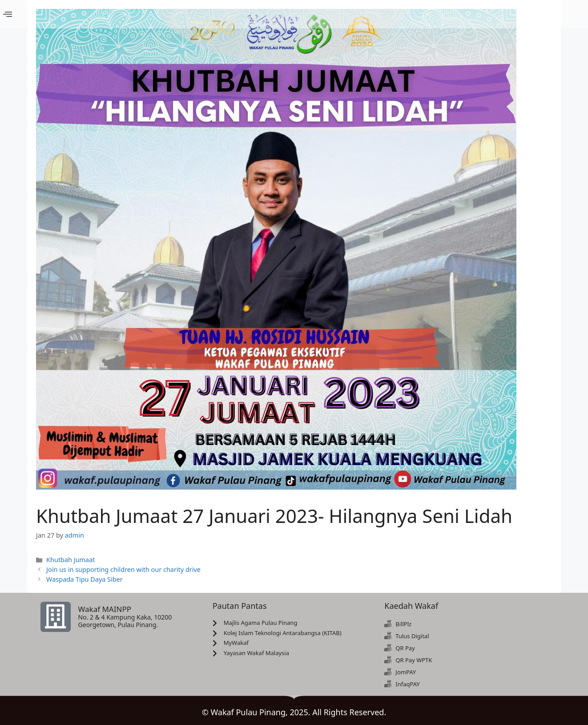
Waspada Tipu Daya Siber (85, 579)
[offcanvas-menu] (8, 14)
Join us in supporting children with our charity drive (123, 569)
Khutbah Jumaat (70, 560)
